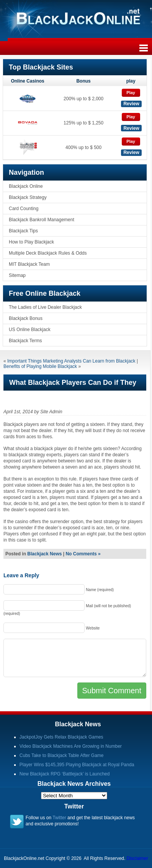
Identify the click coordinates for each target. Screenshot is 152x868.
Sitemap (17, 275)
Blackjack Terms (25, 341)
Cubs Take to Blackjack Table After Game (62, 755)
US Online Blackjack (30, 330)
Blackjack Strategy (28, 197)
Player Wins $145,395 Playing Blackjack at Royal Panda (77, 765)
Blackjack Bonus (26, 318)
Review (131, 104)
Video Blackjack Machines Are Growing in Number (71, 746)
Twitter (59, 818)
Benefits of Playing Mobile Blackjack (40, 366)
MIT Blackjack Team (29, 264)
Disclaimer (137, 858)
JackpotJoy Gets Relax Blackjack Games (61, 737)
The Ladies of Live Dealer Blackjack (45, 307)
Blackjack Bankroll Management (42, 220)
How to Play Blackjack (31, 242)
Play (131, 93)
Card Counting (24, 209)
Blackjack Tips (23, 231)
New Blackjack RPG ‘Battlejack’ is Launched (65, 774)
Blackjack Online (26, 186)
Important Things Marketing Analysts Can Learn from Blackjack (71, 361)
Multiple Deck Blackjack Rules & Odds (48, 253)
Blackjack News (44, 554)
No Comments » (83, 554)
